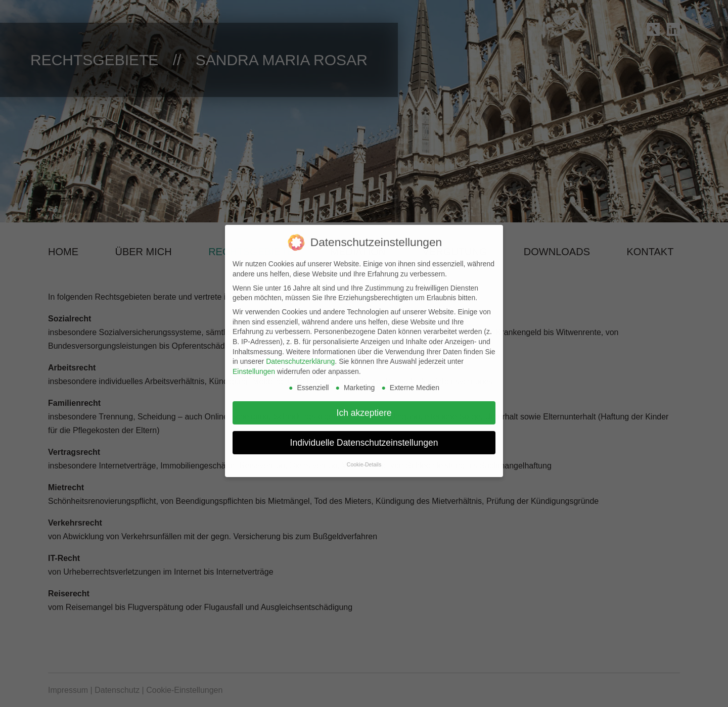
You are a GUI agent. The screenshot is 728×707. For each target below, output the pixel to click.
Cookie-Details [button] (364, 458)
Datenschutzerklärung (300, 355)
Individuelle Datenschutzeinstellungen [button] (364, 437)
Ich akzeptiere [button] (364, 407)
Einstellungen (254, 365)
